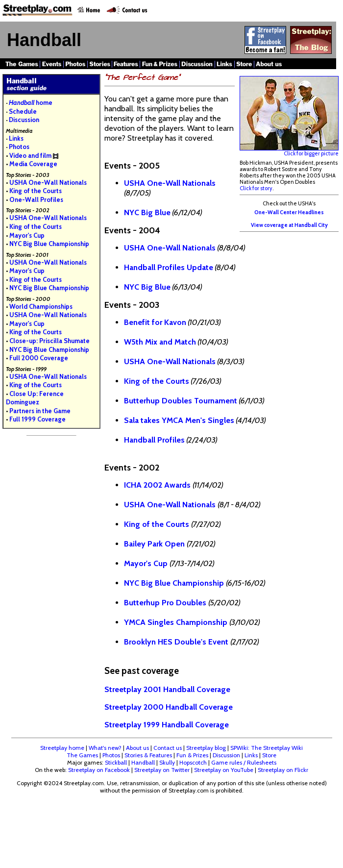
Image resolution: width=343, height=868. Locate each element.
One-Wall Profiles (36, 199)
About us (137, 748)
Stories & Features (148, 755)
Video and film (30, 155)
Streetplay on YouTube (224, 770)
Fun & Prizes (192, 755)
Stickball (116, 762)
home (31, 102)
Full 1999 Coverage (37, 419)
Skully (167, 762)
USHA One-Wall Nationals (48, 182)
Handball (143, 762)
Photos (19, 147)
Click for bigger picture (289, 151)
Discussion (24, 120)
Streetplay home (62, 748)
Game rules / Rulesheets (244, 762)
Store (269, 755)
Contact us (168, 748)
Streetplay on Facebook (99, 770)
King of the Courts (36, 191)
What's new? (105, 748)
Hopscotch (193, 762)
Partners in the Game (40, 411)
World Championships (41, 306)
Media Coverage (33, 164)
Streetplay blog (206, 748)
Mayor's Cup (27, 235)
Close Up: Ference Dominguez (35, 398)
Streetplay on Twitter (162, 770)
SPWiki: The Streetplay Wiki (267, 748)
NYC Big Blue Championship (49, 244)
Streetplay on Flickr (283, 770)
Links (16, 138)
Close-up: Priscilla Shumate (49, 341)
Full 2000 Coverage (39, 358)
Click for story (256, 188)
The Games (82, 755)
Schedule (23, 111)
